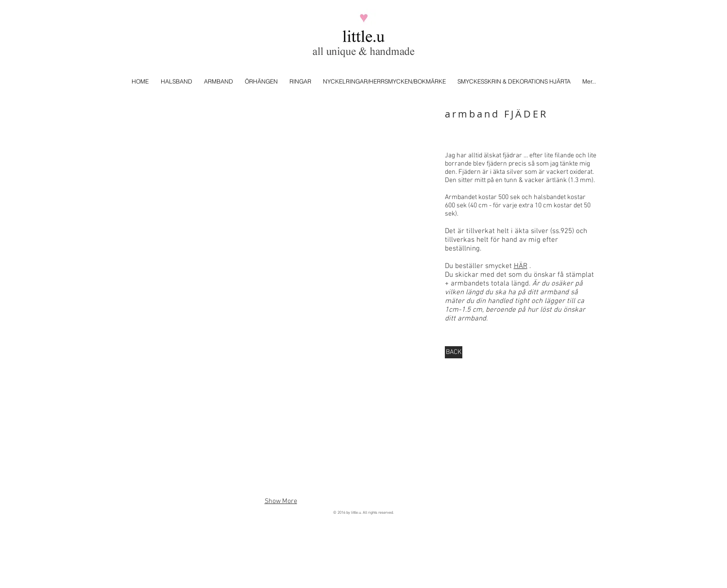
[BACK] (454, 352)
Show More (281, 501)
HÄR (521, 266)
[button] (281, 164)
